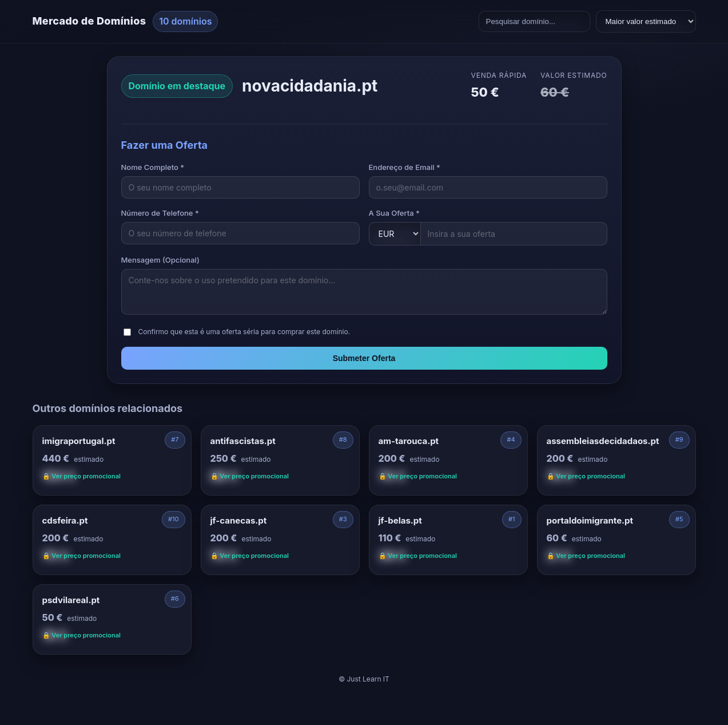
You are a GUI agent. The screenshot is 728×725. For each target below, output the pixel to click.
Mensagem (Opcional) (160, 260)
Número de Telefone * (160, 213)
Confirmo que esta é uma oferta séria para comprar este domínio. (244, 332)
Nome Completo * (153, 167)
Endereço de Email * (405, 167)
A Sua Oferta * (394, 213)
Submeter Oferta (364, 358)
